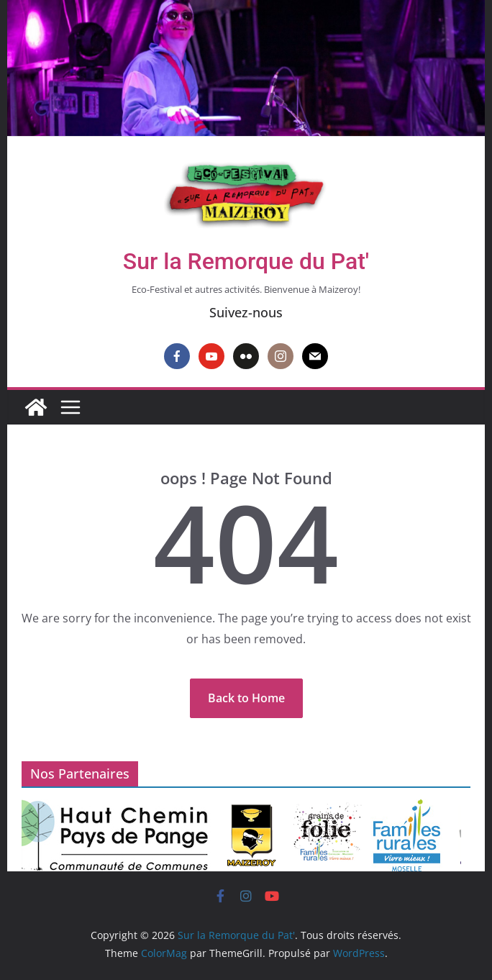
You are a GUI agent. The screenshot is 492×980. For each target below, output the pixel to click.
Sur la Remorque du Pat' (246, 261)
